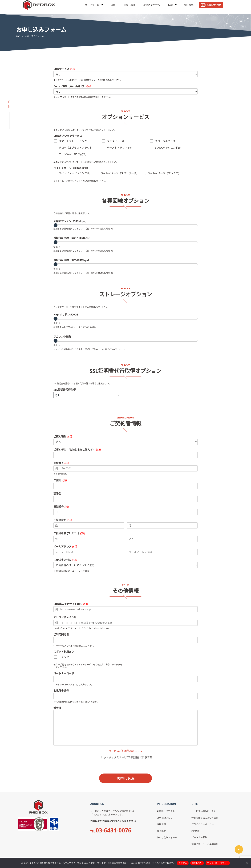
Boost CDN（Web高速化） (72, 86)
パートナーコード (64, 674)
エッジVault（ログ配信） (73, 154)
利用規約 (196, 831)
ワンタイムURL (116, 141)
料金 (113, 7)
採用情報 (161, 824)
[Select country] (57, 512)
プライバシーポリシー (203, 824)
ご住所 (60, 480)
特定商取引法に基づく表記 (205, 818)
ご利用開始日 (61, 635)
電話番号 (61, 507)
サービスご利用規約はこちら (125, 751)
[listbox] (89, 395)
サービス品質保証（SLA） (205, 811)
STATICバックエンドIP (168, 148)
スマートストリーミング (73, 141)
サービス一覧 (92, 7)
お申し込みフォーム (167, 837)
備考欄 (57, 708)
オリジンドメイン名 (65, 617)
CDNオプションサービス (68, 136)
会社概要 (189, 7)
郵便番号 (61, 463)
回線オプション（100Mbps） (71, 221)
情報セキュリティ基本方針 (205, 844)
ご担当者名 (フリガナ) (69, 533)
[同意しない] (247, 863)
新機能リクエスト (166, 811)
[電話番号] (125, 512)
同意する (183, 863)
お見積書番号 (61, 691)
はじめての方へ (152, 7)
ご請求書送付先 (65, 560)
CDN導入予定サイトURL (71, 604)
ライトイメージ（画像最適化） (71, 168)
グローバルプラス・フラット (75, 148)
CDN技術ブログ (165, 818)
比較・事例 (129, 7)
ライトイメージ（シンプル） (75, 173)
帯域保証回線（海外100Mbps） (72, 260)
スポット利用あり (64, 652)
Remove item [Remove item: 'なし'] (118, 395)
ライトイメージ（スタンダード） (120, 173)
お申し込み (126, 778)
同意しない (197, 863)
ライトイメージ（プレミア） (164, 173)
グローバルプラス (165, 141)
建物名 (57, 494)
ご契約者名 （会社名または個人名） (77, 450)
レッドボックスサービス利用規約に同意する (127, 757)
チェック (64, 657)
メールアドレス (65, 547)
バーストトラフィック (120, 148)
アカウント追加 (62, 337)
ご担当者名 (63, 520)
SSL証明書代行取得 (65, 390)
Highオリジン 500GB (66, 315)
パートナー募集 (199, 837)
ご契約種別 (63, 437)
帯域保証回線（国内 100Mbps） (72, 238)
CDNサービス (64, 69)
